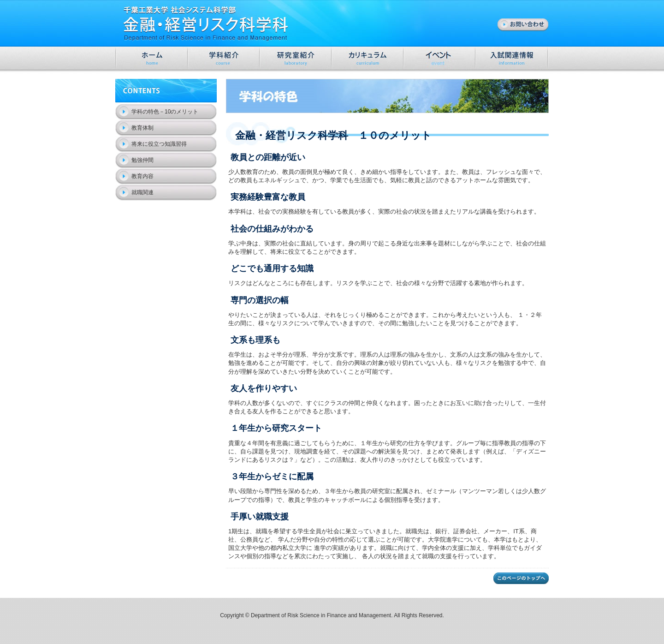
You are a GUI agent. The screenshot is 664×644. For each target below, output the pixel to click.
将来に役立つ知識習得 (159, 144)
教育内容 (142, 176)
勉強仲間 (142, 160)
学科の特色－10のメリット (165, 112)
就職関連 (142, 192)
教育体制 (142, 128)
